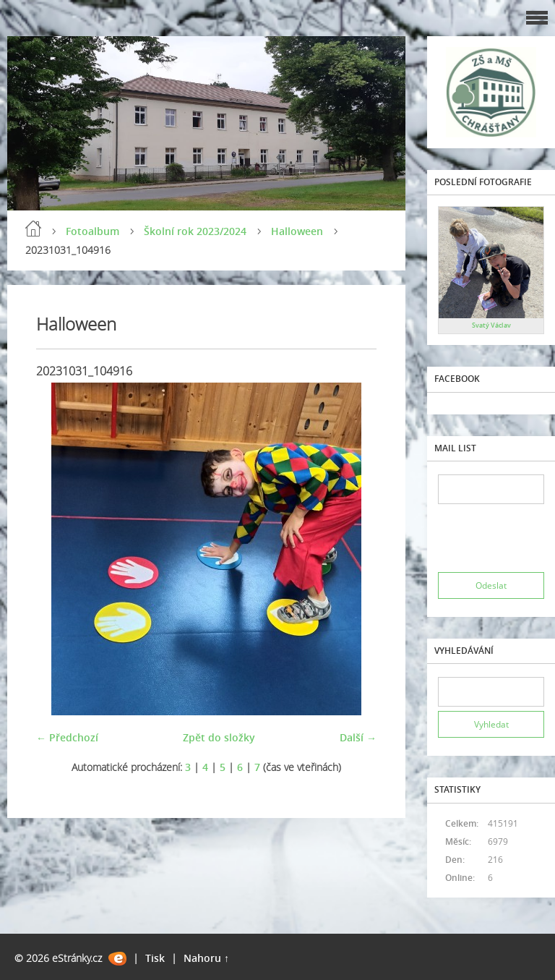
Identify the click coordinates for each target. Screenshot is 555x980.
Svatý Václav (491, 325)
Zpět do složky (219, 737)
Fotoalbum (92, 231)
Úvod (33, 229)
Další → (358, 737)
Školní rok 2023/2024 (195, 231)
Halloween (297, 231)
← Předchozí (67, 737)
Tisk (155, 958)
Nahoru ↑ (206, 958)
